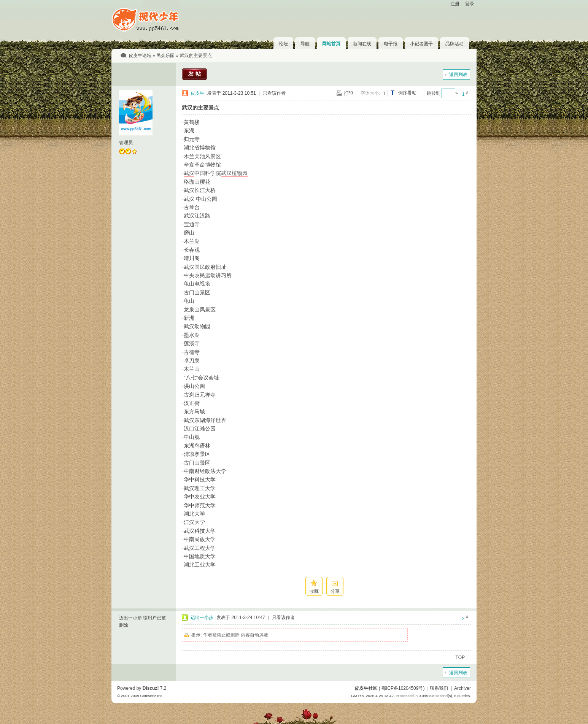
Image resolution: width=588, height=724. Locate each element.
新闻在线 (362, 44)
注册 (455, 4)
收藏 (314, 591)
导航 (305, 44)
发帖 (195, 74)
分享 (335, 591)
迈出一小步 (202, 618)
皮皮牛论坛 (140, 56)
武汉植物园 (234, 173)
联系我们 (439, 688)
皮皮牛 (197, 93)
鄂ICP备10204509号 (402, 688)
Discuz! (151, 688)
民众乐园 (165, 56)
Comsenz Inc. (152, 696)
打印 (348, 93)
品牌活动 (455, 44)
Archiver (462, 688)
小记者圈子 (421, 44)
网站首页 (331, 44)
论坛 (283, 44)
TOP (460, 657)
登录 (470, 4)
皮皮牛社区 (366, 688)
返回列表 (458, 75)
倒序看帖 (407, 93)
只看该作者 (274, 93)
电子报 (391, 44)
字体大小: (370, 93)
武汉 (189, 173)
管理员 (126, 143)
